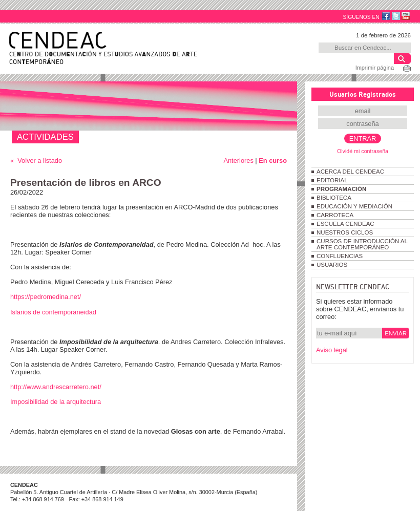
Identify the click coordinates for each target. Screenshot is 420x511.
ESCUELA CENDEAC (345, 224)
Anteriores (238, 161)
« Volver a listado (36, 161)
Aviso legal (332, 350)
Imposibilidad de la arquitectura (56, 402)
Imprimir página (375, 68)
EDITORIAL (332, 180)
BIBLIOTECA (334, 198)
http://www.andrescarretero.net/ (56, 387)
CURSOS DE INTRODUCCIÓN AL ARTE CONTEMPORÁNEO (362, 244)
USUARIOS (332, 265)
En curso (273, 161)
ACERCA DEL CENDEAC (350, 172)
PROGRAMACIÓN (341, 189)
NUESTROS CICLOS (345, 232)
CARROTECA (335, 215)
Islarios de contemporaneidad (53, 312)
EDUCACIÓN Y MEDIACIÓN (354, 206)
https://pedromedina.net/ (46, 297)
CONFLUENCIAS (340, 256)
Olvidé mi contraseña (363, 151)
